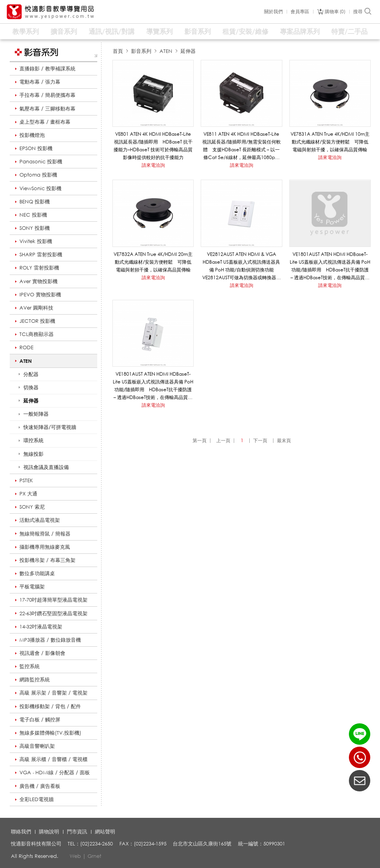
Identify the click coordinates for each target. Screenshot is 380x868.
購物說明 (49, 831)
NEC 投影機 (33, 215)
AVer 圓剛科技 (36, 308)
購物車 (335, 12)
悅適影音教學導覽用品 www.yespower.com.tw (51, 12)
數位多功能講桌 (37, 573)
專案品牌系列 (300, 31)
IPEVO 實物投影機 (40, 294)
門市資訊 (77, 831)
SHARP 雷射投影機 (41, 254)
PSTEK (26, 480)
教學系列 (26, 31)
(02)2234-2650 (360, 757)
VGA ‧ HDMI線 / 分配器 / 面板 (55, 772)
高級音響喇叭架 (37, 746)
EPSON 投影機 (36, 148)
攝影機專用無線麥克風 (45, 547)
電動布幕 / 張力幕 (40, 82)
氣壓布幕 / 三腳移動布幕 (47, 108)
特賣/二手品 (349, 31)
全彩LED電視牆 (37, 799)
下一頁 (260, 440)
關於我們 (273, 12)
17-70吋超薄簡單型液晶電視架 (53, 600)
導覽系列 (159, 31)
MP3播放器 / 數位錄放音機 (50, 640)
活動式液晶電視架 (40, 520)
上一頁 (223, 440)
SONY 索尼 (32, 507)
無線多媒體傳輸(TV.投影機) (50, 733)
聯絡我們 (21, 831)
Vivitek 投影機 (36, 241)
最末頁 (284, 440)
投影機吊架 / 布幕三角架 (47, 560)
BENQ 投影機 (35, 201)
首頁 (118, 51)
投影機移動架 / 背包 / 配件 (50, 706)
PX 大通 (28, 493)
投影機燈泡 (32, 135)
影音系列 (198, 31)
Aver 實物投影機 (39, 281)
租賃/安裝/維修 (245, 31)
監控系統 (30, 666)
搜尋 (363, 12)
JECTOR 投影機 (37, 321)
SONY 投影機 (35, 228)
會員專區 (300, 12)
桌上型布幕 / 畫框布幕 (45, 122)
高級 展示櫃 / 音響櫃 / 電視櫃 (53, 759)
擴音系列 (64, 31)
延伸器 (188, 51)
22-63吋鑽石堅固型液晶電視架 (53, 613)
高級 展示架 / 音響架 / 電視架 (53, 693)
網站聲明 (105, 831)
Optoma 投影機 (38, 175)
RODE (26, 347)
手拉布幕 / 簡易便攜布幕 (47, 95)
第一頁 (200, 440)
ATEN (26, 361)
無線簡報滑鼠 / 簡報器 (45, 534)
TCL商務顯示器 (37, 334)
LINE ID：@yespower (360, 734)
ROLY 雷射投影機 (39, 268)
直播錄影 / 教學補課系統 (47, 68)
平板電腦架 (32, 586)
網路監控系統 (35, 679)
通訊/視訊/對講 (112, 31)
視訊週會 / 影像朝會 (42, 653)
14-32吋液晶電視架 (41, 626)
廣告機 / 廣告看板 (40, 786)
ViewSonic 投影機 (40, 188)
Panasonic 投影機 (41, 161)
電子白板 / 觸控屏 (40, 719)
